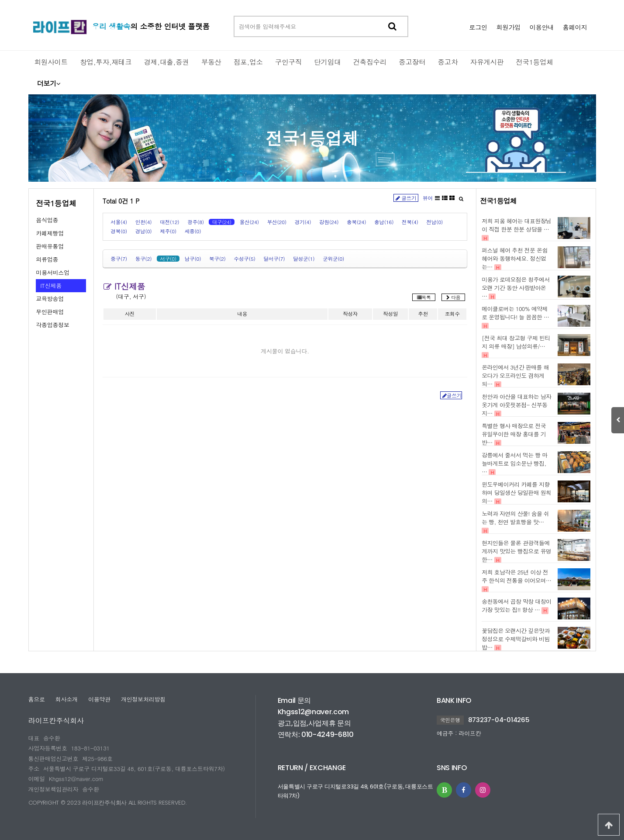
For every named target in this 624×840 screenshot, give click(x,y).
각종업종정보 (52, 325)
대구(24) (222, 222)
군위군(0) (333, 259)
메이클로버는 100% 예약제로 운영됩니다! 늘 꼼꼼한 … (515, 313)
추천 (423, 314)
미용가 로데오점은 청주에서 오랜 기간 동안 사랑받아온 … (516, 288)
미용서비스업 (52, 272)
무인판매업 (50, 312)
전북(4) (410, 222)
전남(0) (435, 222)
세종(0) (193, 231)
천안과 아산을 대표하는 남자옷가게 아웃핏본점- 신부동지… (516, 405)
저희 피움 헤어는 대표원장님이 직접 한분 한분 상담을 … (516, 225)
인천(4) (144, 222)
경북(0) (119, 231)
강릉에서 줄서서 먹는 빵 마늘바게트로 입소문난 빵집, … (515, 463)
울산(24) (249, 222)
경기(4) (303, 222)
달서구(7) (274, 259)
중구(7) (119, 259)
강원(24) (329, 222)
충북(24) (356, 222)
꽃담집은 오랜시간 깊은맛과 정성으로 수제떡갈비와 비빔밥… (516, 639)
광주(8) (196, 222)
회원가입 (508, 27)
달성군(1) (304, 259)
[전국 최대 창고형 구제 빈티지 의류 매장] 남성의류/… (516, 342)
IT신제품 (51, 285)
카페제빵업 (50, 233)
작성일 (390, 314)
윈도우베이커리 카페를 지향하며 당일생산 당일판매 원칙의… (516, 493)
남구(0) (193, 259)
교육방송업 (50, 299)
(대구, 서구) (131, 296)
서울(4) (119, 222)
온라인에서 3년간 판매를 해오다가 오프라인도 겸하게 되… (515, 375)
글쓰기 (406, 198)
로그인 (478, 27)
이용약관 (99, 699)
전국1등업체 (312, 138)
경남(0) (144, 231)
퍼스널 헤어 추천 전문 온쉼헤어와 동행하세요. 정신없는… (515, 258)
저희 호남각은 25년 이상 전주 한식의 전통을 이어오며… (516, 576)
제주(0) (168, 231)
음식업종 (47, 220)
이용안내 (541, 27)
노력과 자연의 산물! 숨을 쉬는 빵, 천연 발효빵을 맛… (515, 518)
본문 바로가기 (0, 0)
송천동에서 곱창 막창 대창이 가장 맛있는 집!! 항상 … (516, 605)
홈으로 (37, 699)
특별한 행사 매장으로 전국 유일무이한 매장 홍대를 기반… (514, 434)
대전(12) (169, 222)
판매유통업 (50, 246)
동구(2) (144, 259)
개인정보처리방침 (143, 699)
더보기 (49, 83)
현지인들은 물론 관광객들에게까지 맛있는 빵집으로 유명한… (516, 551)
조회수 (452, 314)
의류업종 (47, 259)
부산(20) (277, 222)
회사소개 (67, 699)
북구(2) (217, 259)
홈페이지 (575, 27)
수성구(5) (245, 259)
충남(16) (384, 222)
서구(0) (168, 259)
